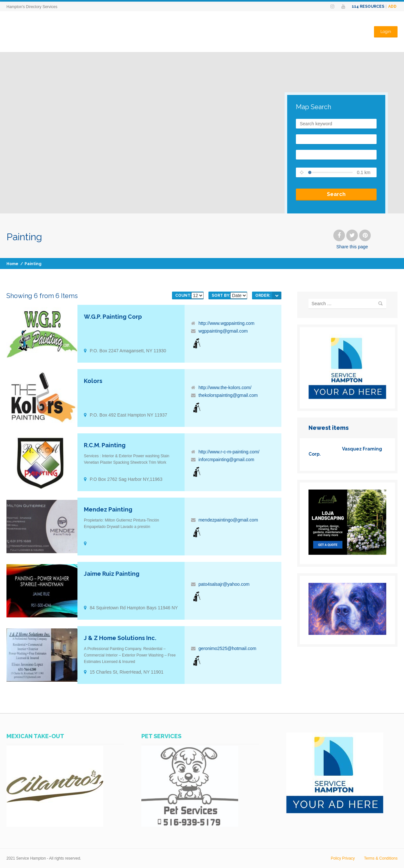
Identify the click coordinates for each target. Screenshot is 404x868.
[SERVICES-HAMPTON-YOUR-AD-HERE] (347, 398)
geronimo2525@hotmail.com (227, 648)
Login (386, 31)
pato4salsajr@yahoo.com (224, 584)
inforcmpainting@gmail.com (226, 460)
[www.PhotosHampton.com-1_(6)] (347, 633)
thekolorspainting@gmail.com (228, 395)
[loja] (347, 553)
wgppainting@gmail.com (223, 331)
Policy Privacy (343, 858)
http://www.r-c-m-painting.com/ (229, 452)
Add (392, 6)
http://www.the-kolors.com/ (225, 387)
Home (12, 264)
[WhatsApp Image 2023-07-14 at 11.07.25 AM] (190, 825)
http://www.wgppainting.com (227, 323)
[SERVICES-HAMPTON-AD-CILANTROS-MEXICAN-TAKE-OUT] (55, 825)
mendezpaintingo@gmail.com (228, 520)
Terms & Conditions (381, 858)
